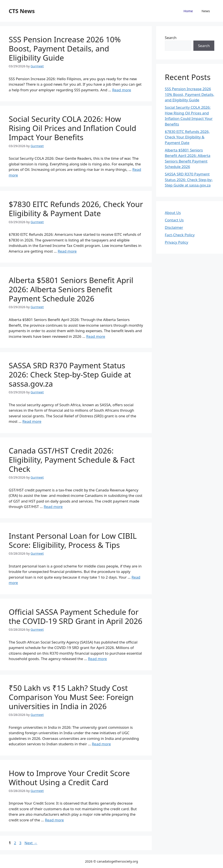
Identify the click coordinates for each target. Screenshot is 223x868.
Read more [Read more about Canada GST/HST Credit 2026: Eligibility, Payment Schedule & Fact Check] (53, 507)
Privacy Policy (177, 242)
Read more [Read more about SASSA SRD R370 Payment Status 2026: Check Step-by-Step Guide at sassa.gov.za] (32, 421)
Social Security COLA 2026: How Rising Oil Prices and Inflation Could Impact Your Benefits (73, 128)
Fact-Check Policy (180, 235)
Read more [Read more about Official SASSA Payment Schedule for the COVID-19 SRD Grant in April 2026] (97, 659)
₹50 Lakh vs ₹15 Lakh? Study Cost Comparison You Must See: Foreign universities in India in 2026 (71, 697)
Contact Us (174, 220)
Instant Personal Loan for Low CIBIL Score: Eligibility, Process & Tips (73, 540)
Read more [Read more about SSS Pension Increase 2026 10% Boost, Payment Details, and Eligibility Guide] (122, 90)
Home (188, 11)
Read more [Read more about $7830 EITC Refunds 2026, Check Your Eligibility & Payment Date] (67, 251)
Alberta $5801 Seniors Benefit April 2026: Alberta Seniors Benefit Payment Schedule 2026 (71, 289)
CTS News (22, 11)
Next (31, 843)
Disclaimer (174, 227)
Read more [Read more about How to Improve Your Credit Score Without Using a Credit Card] (54, 820)
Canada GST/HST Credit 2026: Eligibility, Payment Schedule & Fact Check (72, 460)
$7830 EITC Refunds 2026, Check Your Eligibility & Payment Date (76, 209)
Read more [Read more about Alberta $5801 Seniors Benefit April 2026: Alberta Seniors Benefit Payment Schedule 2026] (96, 336)
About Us (173, 213)
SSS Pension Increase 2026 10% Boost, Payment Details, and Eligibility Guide (65, 48)
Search (171, 38)
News (206, 11)
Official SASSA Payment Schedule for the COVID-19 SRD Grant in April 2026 (76, 616)
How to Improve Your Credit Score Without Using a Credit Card (69, 778)
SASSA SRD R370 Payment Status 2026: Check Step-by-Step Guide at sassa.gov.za (70, 375)
